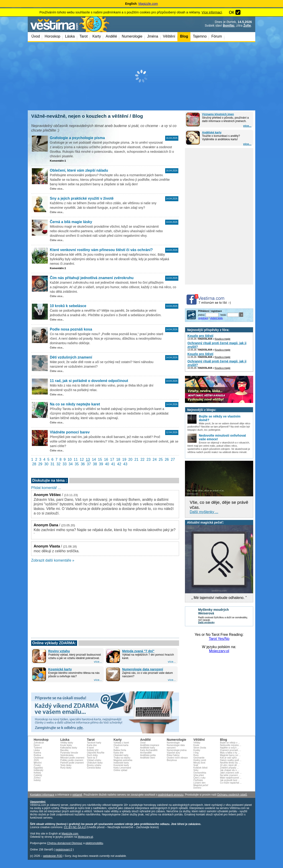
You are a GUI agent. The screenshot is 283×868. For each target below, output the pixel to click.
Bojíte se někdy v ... (230, 743)
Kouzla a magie (223, 339)
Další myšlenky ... (204, 512)
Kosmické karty (60, 669)
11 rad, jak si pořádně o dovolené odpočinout (89, 381)
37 (89, 464)
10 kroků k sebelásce (68, 306)
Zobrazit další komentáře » (53, 560)
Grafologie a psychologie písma (77, 138)
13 (88, 459)
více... (247, 126)
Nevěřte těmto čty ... (230, 763)
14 (94, 459)
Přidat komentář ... (46, 488)
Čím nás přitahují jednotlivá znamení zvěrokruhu (92, 278)
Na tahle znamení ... (230, 775)
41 (113, 464)
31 (53, 464)
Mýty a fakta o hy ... (230, 753)
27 (173, 459)
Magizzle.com (148, 4)
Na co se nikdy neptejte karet (75, 404)
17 (112, 459)
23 (149, 459)
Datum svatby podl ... (231, 760)
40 (107, 464)
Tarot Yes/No (219, 639)
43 (125, 464)
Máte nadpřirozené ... (231, 778)
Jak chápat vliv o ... (230, 770)
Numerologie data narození (143, 669)
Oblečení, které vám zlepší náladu (79, 170)
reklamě (77, 795)
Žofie (247, 25)
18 (118, 459)
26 (167, 459)
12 (82, 459)
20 (130, 459)
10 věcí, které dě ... (230, 765)
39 (101, 464)
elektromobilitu (94, 843)
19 (124, 459)
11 (76, 459)
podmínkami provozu (171, 795)
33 (65, 464)
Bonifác (229, 25)
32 (58, 464)
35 (77, 464)
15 (100, 459)
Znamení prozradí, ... (231, 750)
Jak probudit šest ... (230, 780)
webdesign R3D (53, 856)
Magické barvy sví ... (230, 755)
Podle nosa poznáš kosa (71, 329)
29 (40, 464)
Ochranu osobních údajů (232, 795)
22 (142, 459)
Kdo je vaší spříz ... (230, 758)
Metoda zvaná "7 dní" (138, 651)
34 (71, 464)
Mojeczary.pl (219, 651)
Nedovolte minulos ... (231, 745)
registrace (203, 318)
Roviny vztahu (59, 651)
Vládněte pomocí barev (70, 432)
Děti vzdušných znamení (71, 357)
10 (70, 459)
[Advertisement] (141, 76)
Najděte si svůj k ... (230, 748)
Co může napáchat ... (231, 783)
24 (155, 459)
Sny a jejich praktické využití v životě (82, 198)
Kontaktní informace (42, 795)
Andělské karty (212, 132)
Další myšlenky (206, 622)
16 (106, 459)
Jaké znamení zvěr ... (231, 773)
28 (34, 464)
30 (46, 464)
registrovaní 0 (64, 850)
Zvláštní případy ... (229, 768)
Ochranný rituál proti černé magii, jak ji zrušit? (217, 345)
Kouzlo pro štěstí (200, 336)
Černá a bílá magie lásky (71, 222)
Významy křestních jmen (218, 114)
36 (83, 464)
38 (95, 464)
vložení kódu (216, 318)
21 (136, 459)
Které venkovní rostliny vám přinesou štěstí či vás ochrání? (101, 250)
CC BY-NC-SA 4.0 (75, 827)
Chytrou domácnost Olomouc (65, 843)
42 (119, 464)
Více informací (212, 12)
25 (161, 459)
